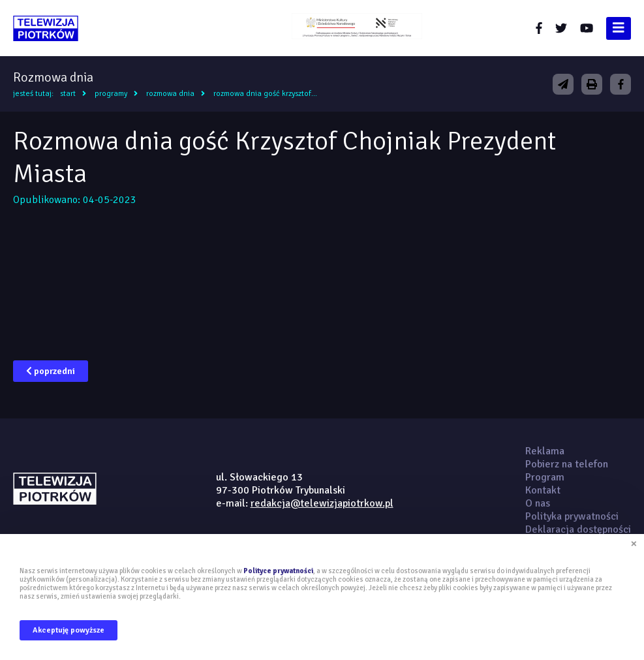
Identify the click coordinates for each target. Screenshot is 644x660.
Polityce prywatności (278, 571)
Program (545, 477)
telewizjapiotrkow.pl (46, 28)
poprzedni (51, 371)
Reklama (545, 451)
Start (68, 94)
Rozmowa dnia (170, 94)
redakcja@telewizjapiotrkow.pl (322, 503)
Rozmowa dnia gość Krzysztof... (265, 94)
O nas (538, 503)
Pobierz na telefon (567, 464)
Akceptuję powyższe (69, 630)
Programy (111, 94)
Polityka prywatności (572, 516)
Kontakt (543, 490)
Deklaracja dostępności (578, 529)
